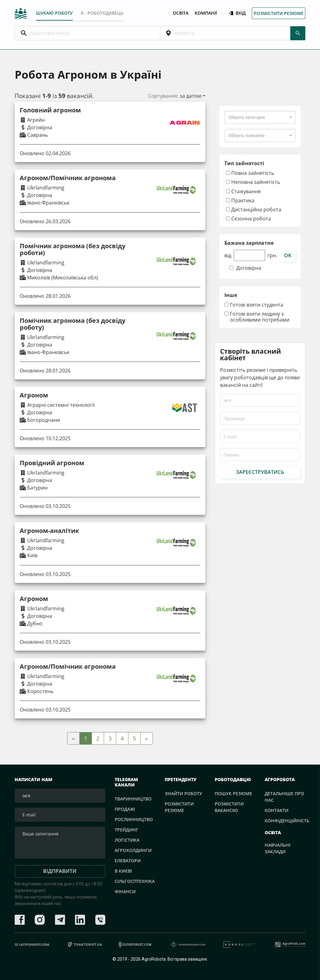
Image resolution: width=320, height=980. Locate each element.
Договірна (249, 268)
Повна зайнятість (250, 173)
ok (288, 255)
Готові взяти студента (257, 305)
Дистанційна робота (254, 209)
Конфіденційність (287, 820)
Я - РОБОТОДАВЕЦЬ (103, 12)
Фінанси (125, 891)
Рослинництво (134, 819)
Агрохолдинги (133, 850)
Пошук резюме (233, 793)
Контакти (277, 810)
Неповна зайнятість (253, 182)
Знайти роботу (183, 793)
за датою (191, 96)
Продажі (125, 809)
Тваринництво (133, 798)
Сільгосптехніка (135, 881)
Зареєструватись (260, 472)
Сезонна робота (248, 218)
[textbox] (247, 117)
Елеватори (128, 860)
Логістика (127, 840)
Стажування (243, 191)
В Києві (123, 871)
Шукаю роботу (54, 12)
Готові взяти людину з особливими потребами (260, 317)
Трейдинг (127, 829)
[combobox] (260, 117)
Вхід (237, 13)
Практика (240, 200)
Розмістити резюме (279, 13)
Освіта (181, 13)
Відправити (60, 871)
